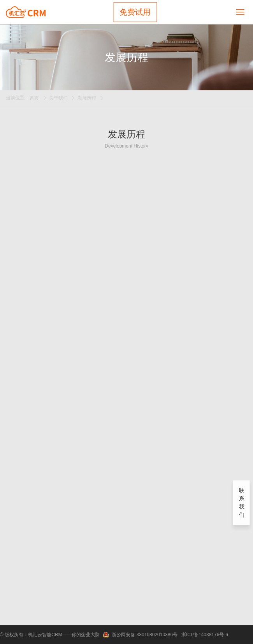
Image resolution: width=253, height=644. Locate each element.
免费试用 (135, 12)
